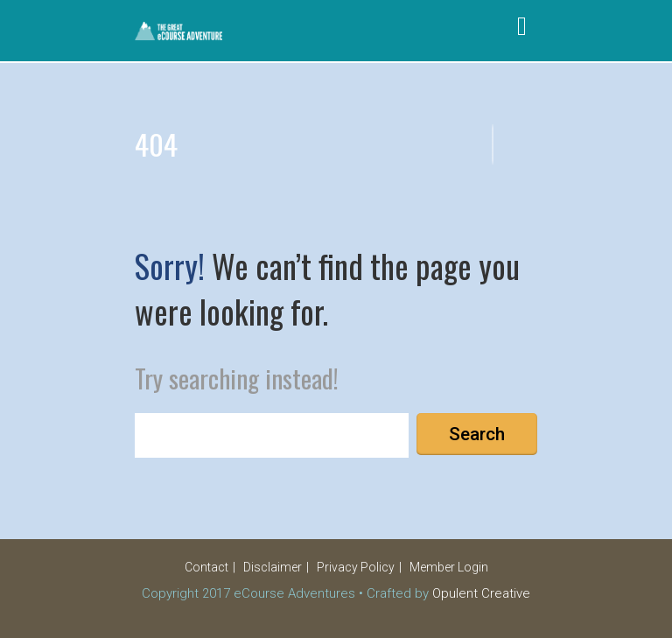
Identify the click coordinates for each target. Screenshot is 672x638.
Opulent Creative (481, 593)
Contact (206, 567)
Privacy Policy (356, 567)
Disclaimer (273, 567)
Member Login (449, 567)
